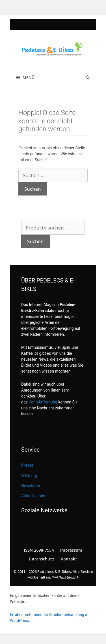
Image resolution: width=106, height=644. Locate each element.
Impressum (71, 550)
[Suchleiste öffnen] (88, 78)
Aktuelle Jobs (33, 496)
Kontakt (69, 559)
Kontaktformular (43, 402)
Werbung (29, 475)
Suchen (35, 241)
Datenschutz (42, 559)
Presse (27, 465)
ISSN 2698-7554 (39, 550)
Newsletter (31, 486)
